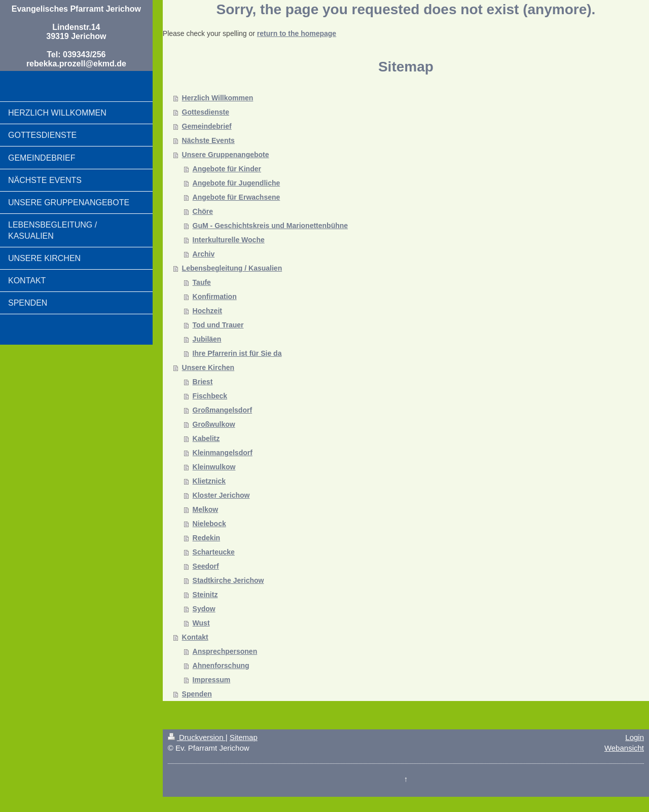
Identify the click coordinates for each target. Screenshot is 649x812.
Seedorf (206, 566)
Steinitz (205, 595)
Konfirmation (215, 297)
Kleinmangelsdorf (223, 453)
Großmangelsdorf (222, 410)
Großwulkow (214, 424)
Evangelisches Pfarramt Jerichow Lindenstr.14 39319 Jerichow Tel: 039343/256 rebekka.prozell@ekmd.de (76, 36)
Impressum (212, 680)
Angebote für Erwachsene (237, 197)
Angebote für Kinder (227, 169)
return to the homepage (297, 33)
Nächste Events (208, 140)
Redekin (206, 538)
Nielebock (209, 524)
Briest (203, 382)
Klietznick (209, 481)
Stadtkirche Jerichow (228, 580)
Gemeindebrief (207, 126)
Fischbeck (210, 396)
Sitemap (244, 737)
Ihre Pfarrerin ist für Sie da (237, 353)
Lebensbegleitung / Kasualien (232, 268)
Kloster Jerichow (221, 495)
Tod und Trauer (218, 325)
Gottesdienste (206, 112)
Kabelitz (206, 438)
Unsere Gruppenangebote (226, 155)
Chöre (203, 211)
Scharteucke (214, 552)
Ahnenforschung (221, 666)
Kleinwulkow (214, 467)
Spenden (197, 694)
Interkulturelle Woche (229, 240)
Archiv (204, 254)
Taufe (202, 282)
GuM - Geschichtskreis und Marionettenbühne (270, 226)
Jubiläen (207, 339)
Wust (201, 623)
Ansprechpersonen (225, 651)
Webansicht (624, 748)
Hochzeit (207, 311)
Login (635, 737)
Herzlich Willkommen (218, 98)
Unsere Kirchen (208, 367)
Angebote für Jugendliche (237, 183)
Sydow (204, 609)
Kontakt (195, 637)
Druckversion (197, 737)
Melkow (206, 509)
